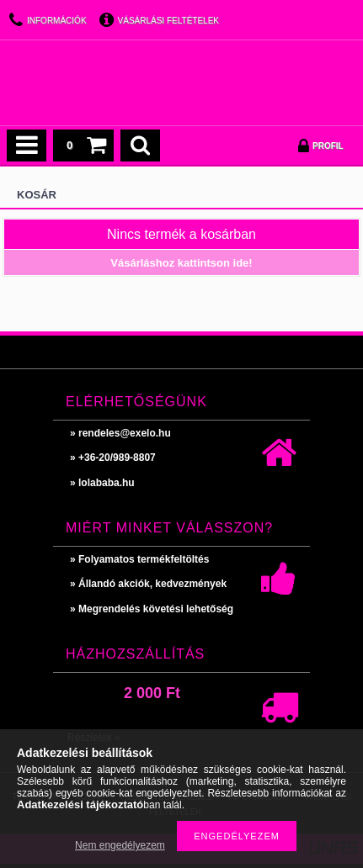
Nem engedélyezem (120, 845)
